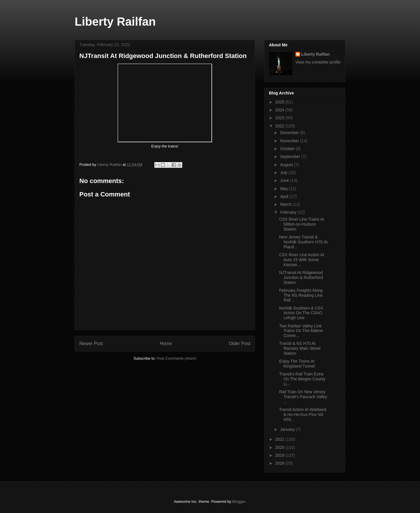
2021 (280, 439)
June (285, 180)
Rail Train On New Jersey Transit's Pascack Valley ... (303, 397)
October (288, 149)
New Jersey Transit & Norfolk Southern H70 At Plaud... (303, 242)
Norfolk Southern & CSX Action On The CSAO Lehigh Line (301, 313)
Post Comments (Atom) (176, 358)
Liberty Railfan (115, 22)
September (290, 157)
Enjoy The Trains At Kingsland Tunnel (297, 364)
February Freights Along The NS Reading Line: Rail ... (301, 295)
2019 (280, 455)
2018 (280, 463)
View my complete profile (318, 62)
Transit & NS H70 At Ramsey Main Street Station (300, 348)
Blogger (239, 501)
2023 (280, 118)
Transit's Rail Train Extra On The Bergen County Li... (302, 379)
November (290, 141)
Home (166, 344)
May (284, 189)
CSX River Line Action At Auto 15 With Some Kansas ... (302, 260)
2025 (280, 102)
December (290, 133)
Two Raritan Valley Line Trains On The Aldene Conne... (301, 331)
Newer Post (91, 344)
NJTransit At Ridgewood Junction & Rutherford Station (301, 277)
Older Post (239, 344)
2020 (280, 447)
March (286, 204)
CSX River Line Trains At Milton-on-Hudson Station (302, 224)
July (284, 173)
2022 (280, 126)
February (289, 212)
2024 (280, 110)
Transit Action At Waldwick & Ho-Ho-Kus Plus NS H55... (303, 414)
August (287, 165)
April (285, 196)
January (288, 429)
